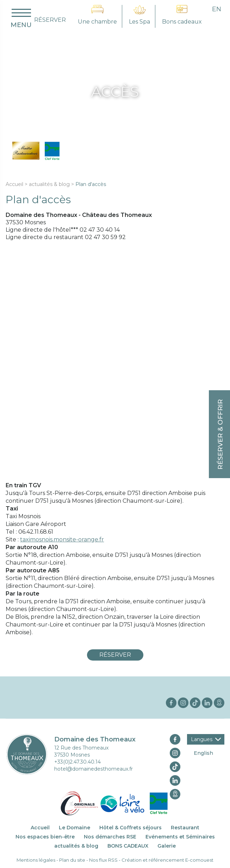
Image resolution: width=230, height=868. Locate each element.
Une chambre (97, 22)
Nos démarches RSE (110, 837)
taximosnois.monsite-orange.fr (62, 539)
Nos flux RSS (103, 860)
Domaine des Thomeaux (95, 739)
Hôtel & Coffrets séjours (130, 828)
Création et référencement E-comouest (167, 860)
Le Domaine (74, 828)
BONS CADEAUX (128, 846)
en (217, 9)
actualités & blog (49, 184)
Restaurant (185, 828)
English (203, 753)
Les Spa (139, 22)
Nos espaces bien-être (45, 837)
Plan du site (72, 860)
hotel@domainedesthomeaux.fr (94, 769)
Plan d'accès (91, 184)
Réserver (115, 655)
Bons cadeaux (182, 22)
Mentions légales (36, 860)
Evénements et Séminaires (180, 837)
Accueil (14, 184)
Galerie (167, 846)
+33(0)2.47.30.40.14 (77, 762)
